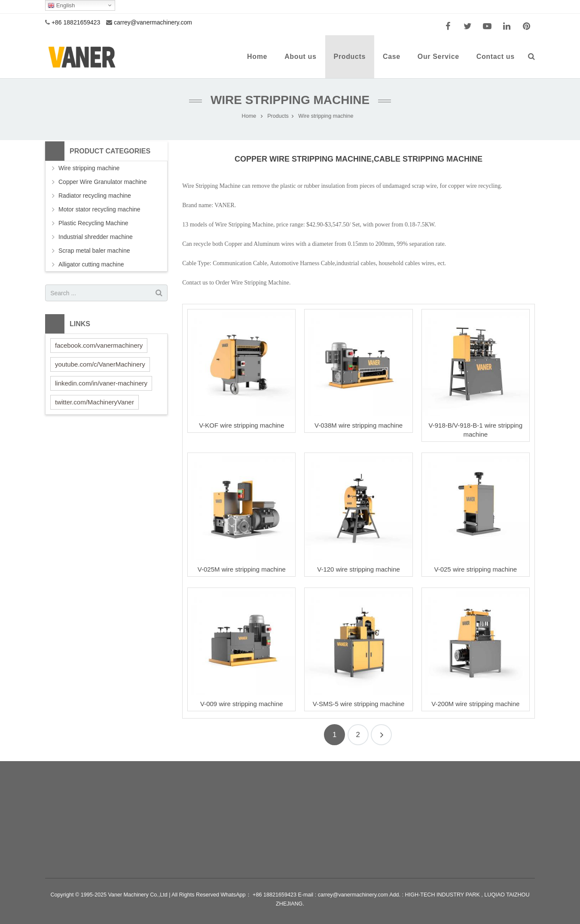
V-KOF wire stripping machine (241, 425)
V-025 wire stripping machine (476, 569)
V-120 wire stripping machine (359, 569)
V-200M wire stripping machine (475, 704)
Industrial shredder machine (96, 237)
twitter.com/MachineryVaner (95, 402)
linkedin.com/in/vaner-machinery (101, 383)
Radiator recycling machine (95, 196)
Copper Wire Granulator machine (102, 182)
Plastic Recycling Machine (93, 223)
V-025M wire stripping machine (242, 569)
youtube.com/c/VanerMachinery (100, 364)
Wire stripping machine (290, 100)
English (61, 6)
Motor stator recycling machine (99, 209)
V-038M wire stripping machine (359, 425)
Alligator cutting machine (91, 264)
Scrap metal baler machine (94, 251)
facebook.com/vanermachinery (99, 345)
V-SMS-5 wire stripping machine (359, 704)
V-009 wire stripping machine (242, 704)
